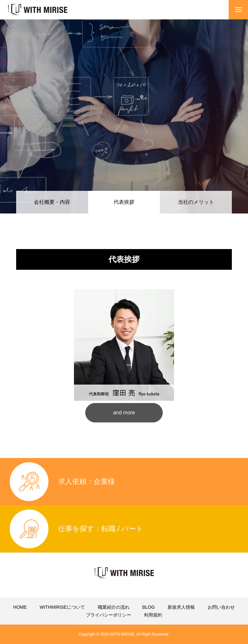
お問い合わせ (221, 607)
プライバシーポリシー (108, 615)
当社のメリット (196, 202)
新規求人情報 (181, 607)
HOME (20, 607)
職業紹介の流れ (114, 607)
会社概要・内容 (52, 202)
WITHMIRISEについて (62, 607)
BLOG (148, 607)
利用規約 (153, 615)
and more (124, 413)
